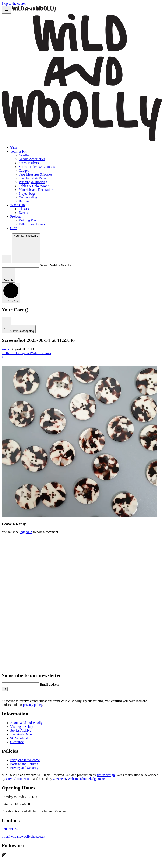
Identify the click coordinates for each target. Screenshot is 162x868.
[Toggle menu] (6, 10)
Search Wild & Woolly (55, 265)
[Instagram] (5, 857)
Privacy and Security (24, 768)
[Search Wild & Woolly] (20, 265)
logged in (26, 532)
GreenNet (59, 779)
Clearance (17, 742)
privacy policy (33, 705)
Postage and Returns (24, 764)
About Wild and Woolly (26, 723)
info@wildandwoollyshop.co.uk (24, 836)
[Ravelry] (10, 857)
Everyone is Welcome (25, 760)
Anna (5, 349)
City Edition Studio (19, 779)
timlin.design (106, 775)
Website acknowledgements (87, 779)
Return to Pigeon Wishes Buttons (26, 353)
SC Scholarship (21, 738)
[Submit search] (8, 275)
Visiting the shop (22, 727)
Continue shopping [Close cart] (19, 329)
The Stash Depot (22, 734)
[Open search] (6, 259)
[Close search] (11, 293)
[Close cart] (6, 321)
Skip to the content (14, 4)
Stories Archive (21, 730)
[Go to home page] (34, 11)
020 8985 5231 (12, 829)
